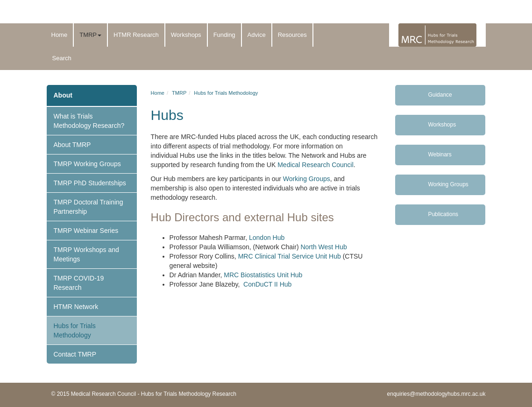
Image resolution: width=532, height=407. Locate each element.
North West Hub (323, 247)
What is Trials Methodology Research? (89, 121)
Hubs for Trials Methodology (75, 330)
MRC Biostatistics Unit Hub (263, 275)
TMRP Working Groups (87, 164)
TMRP (90, 35)
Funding (224, 35)
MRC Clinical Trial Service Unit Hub (290, 256)
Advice (257, 35)
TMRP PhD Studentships (90, 183)
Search (62, 58)
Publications (443, 214)
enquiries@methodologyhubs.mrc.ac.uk (436, 394)
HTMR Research (136, 35)
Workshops (186, 35)
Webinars (440, 154)
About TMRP (72, 145)
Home (60, 35)
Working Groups (306, 179)
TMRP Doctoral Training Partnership (89, 207)
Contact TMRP (75, 354)
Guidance (440, 95)
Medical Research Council (316, 165)
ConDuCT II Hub (267, 284)
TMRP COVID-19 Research (79, 283)
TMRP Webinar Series (86, 231)
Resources (292, 35)
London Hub (267, 238)
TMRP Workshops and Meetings (86, 254)
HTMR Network (76, 307)
